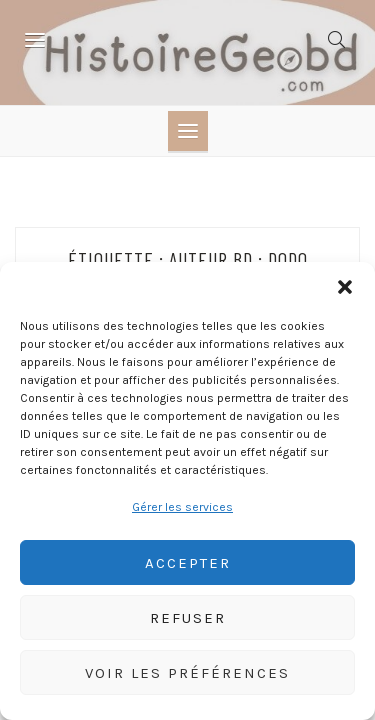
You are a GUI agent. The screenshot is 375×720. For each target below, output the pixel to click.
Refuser (188, 618)
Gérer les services (182, 507)
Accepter (188, 563)
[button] (345, 287)
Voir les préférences (187, 673)
